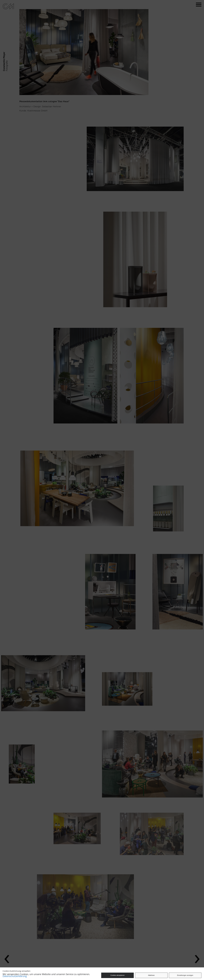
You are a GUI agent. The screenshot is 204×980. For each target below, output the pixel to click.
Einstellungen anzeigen (185, 975)
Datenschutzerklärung (15, 976)
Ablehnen (151, 975)
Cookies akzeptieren (118, 975)
